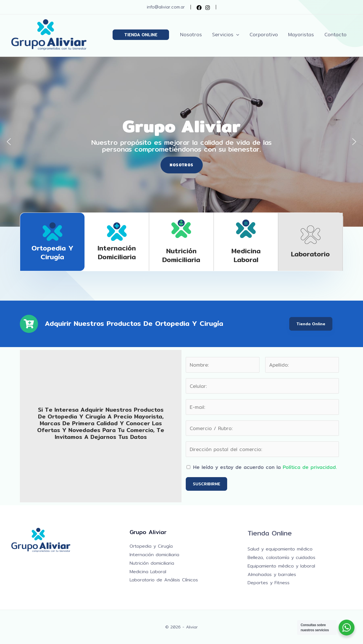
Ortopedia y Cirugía (52, 252)
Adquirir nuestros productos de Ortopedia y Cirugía (134, 323)
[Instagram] (208, 8)
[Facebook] (199, 8)
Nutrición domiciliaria (181, 255)
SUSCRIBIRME (206, 484)
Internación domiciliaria (117, 252)
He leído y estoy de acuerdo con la (265, 467)
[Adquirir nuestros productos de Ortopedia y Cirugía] (29, 324)
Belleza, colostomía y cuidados (281, 557)
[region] (181, 142)
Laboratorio (310, 254)
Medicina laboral (246, 255)
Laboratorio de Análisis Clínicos (164, 580)
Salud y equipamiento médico (280, 549)
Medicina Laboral (148, 572)
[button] (144, 35)
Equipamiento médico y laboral (281, 566)
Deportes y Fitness (269, 583)
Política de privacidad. (310, 467)
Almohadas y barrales (272, 574)
